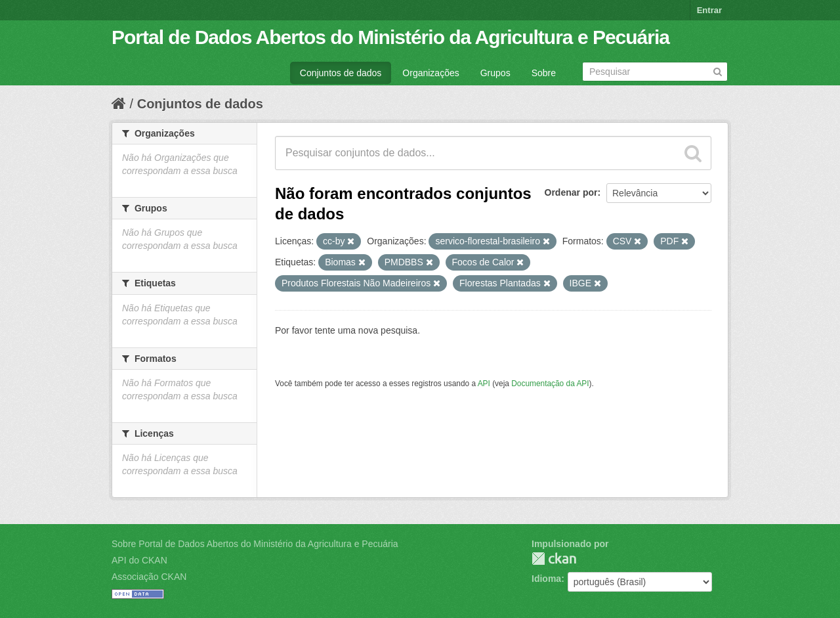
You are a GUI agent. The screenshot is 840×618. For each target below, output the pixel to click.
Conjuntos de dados (341, 73)
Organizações (430, 73)
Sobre (544, 73)
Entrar (709, 10)
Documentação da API (550, 384)
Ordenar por (571, 192)
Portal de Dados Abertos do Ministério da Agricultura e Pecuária (390, 37)
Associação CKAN (149, 577)
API (484, 384)
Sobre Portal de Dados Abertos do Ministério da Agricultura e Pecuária (255, 544)
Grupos (495, 73)
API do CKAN (139, 560)
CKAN (554, 559)
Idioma (546, 579)
